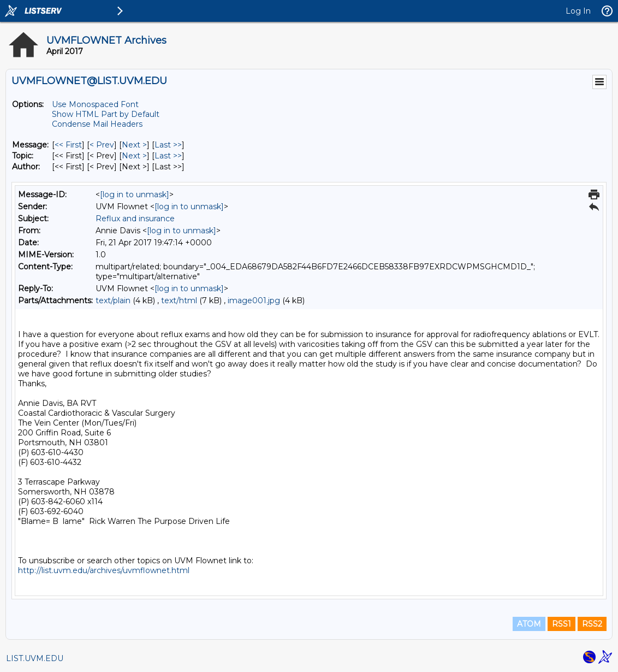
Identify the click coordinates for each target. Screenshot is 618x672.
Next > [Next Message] (134, 145)
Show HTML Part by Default (106, 114)
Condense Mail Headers (97, 124)
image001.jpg (254, 300)
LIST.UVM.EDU (35, 658)
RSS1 (561, 624)
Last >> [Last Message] (168, 145)
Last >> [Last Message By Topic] (168, 156)
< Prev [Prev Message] (102, 145)
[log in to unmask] (135, 194)
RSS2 (592, 624)
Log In (578, 11)
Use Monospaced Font (95, 104)
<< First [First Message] (68, 145)
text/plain (113, 300)
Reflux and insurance (135, 219)
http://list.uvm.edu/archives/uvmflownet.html (104, 570)
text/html (179, 300)
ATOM (529, 624)
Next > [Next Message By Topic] (134, 156)
